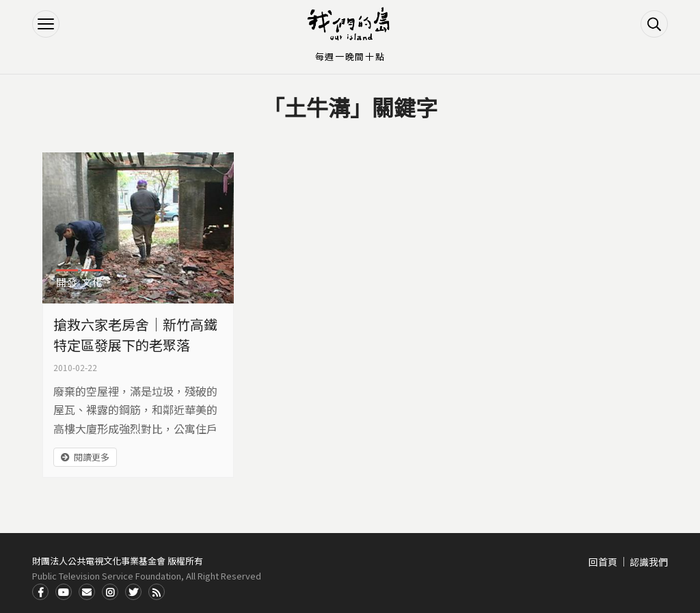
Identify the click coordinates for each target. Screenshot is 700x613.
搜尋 (654, 24)
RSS (157, 592)
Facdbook (40, 592)
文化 (92, 282)
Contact (87, 592)
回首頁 (603, 562)
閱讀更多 (92, 457)
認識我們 (649, 562)
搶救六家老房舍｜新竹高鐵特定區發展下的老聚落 (135, 335)
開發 (67, 282)
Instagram (110, 592)
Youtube (64, 592)
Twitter (133, 592)
